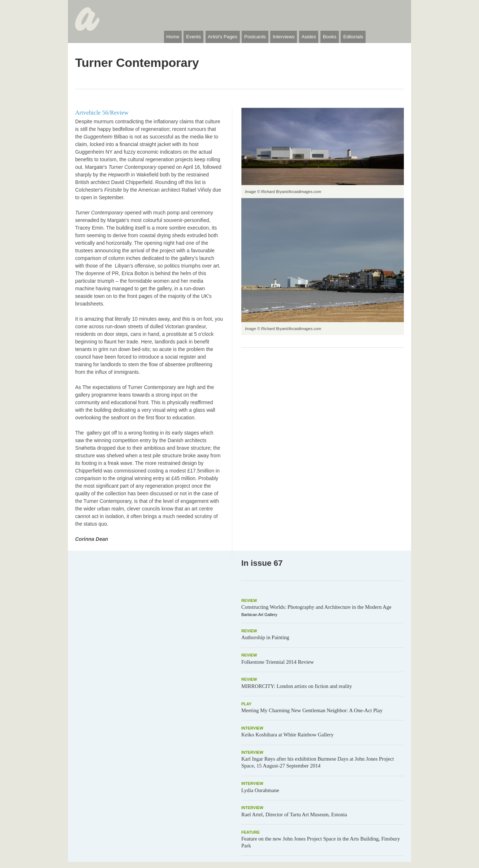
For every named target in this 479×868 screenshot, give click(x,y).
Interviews (284, 37)
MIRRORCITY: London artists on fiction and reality (297, 686)
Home (173, 37)
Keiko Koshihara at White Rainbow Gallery (287, 735)
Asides (308, 37)
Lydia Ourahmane (260, 790)
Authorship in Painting (265, 637)
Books (330, 37)
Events (193, 37)
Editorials (353, 37)
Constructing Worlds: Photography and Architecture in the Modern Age (316, 607)
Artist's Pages (223, 37)
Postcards (255, 37)
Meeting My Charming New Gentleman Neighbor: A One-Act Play (312, 710)
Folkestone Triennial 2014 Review (278, 662)
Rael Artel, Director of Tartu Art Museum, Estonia (294, 814)
